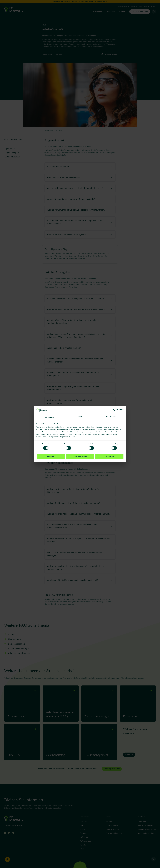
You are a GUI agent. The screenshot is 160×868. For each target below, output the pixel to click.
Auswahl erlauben (80, 456)
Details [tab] (80, 417)
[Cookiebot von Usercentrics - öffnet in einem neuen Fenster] (115, 410)
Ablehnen (51, 456)
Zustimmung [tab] (49, 417)
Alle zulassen (109, 456)
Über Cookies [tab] (111, 417)
